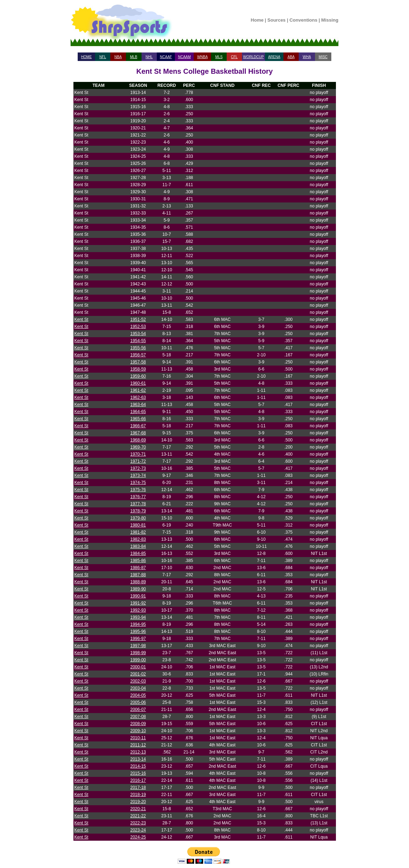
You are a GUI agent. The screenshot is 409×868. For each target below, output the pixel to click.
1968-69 (138, 440)
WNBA (203, 57)
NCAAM (184, 57)
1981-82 (138, 532)
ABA (291, 57)
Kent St (81, 319)
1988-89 (138, 582)
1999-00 (138, 660)
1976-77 (138, 497)
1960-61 (138, 383)
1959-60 (138, 376)
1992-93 (138, 610)
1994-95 (138, 624)
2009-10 (138, 731)
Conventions (303, 20)
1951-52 (138, 319)
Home (257, 20)
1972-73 (138, 468)
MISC (323, 57)
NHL (149, 57)
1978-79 (138, 511)
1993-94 (138, 617)
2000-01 (138, 667)
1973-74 (138, 475)
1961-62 (138, 390)
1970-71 (138, 454)
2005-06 (138, 702)
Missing (330, 20)
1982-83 (138, 539)
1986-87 (138, 568)
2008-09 (138, 724)
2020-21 (138, 809)
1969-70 (138, 447)
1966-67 (138, 426)
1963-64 (138, 405)
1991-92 (138, 603)
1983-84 (138, 546)
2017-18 (138, 788)
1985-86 (138, 561)
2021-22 (138, 816)
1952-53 (138, 327)
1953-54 (138, 334)
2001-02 (138, 674)
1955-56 (138, 348)
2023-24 (138, 830)
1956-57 (138, 355)
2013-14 (138, 759)
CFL (234, 57)
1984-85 (138, 553)
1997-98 (138, 646)
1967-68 (138, 433)
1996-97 (138, 639)
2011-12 (138, 745)
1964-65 (138, 412)
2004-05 (138, 695)
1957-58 (138, 362)
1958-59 (138, 369)
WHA (307, 57)
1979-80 (138, 518)
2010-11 (138, 738)
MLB (134, 57)
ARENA (274, 57)
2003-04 (138, 688)
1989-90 (138, 589)
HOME (87, 57)
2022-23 (138, 823)
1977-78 (138, 504)
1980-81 (138, 525)
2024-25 (138, 837)
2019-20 (138, 802)
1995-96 (138, 631)
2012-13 (138, 752)
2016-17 (138, 780)
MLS (219, 57)
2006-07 (138, 710)
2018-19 (138, 795)
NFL (103, 57)
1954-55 (138, 341)
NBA (118, 57)
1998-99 (138, 653)
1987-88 (138, 575)
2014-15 (138, 766)
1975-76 (138, 490)
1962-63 (138, 397)
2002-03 (138, 681)
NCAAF (166, 57)
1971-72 (138, 461)
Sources (277, 20)
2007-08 (138, 717)
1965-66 (138, 419)
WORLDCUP (253, 57)
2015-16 (138, 773)
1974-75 (138, 483)
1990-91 (138, 596)
